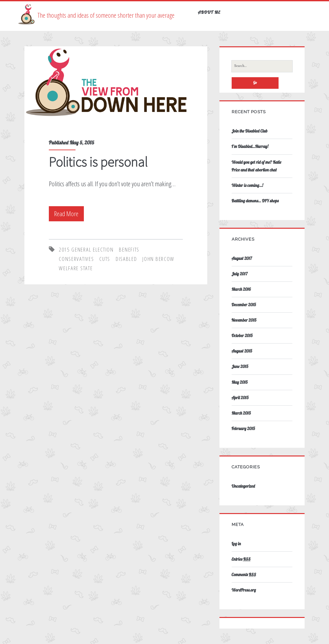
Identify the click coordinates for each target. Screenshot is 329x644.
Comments (244, 575)
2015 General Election (86, 249)
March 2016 (241, 289)
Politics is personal (98, 162)
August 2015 (242, 351)
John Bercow (158, 259)
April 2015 (240, 398)
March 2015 (241, 413)
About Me (209, 12)
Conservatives (76, 259)
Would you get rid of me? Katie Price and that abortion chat (257, 166)
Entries (241, 559)
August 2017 (242, 258)
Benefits (129, 249)
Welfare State (76, 268)
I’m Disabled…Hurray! (250, 146)
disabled (126, 259)
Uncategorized (243, 486)
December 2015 (244, 305)
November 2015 (244, 320)
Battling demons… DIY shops (255, 201)
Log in (236, 544)
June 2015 (240, 366)
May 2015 (240, 382)
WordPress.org (244, 590)
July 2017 (240, 274)
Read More (68, 214)
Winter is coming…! (247, 185)
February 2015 (243, 428)
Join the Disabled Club (250, 131)
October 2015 (242, 336)
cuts (105, 259)
